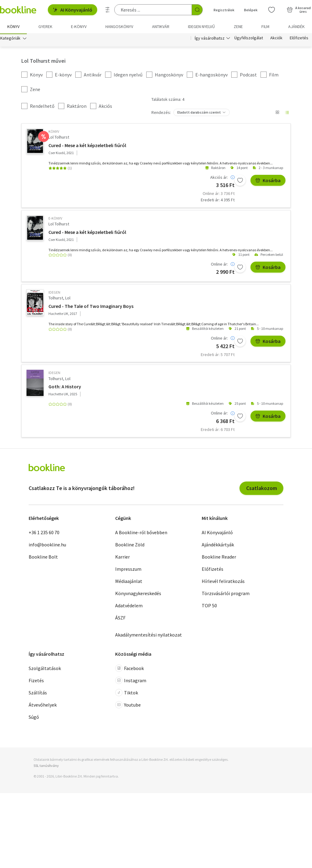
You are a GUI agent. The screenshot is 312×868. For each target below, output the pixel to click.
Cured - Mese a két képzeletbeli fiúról (87, 146)
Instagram (131, 681)
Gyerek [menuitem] (45, 26)
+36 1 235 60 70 (44, 533)
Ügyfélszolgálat (249, 39)
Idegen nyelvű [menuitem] (201, 26)
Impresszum (128, 570)
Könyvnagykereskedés (138, 594)
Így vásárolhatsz (210, 39)
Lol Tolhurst (59, 138)
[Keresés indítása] (197, 10)
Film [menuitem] (265, 26)
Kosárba (268, 181)
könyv (54, 132)
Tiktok (127, 693)
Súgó (34, 718)
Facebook (129, 669)
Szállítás (38, 693)
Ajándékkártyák (218, 545)
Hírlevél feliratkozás (223, 582)
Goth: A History (65, 387)
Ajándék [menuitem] (296, 26)
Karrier (122, 558)
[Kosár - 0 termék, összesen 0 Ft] (299, 10)
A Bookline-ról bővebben (141, 533)
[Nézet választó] (277, 113)
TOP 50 (209, 606)
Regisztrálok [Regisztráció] (224, 10)
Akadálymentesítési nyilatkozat (149, 636)
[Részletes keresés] (108, 10)
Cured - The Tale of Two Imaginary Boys (91, 307)
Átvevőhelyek (43, 706)
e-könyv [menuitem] (79, 26)
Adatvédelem (129, 606)
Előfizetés (299, 39)
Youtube (128, 706)
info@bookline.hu (47, 545)
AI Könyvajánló (73, 10)
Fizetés (36, 681)
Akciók (276, 39)
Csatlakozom (262, 489)
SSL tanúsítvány (46, 766)
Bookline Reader (219, 558)
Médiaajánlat (129, 582)
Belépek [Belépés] (251, 10)
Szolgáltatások (45, 669)
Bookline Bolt (43, 558)
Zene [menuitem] (238, 26)
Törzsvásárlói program (226, 594)
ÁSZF (120, 619)
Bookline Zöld (130, 545)
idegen (54, 293)
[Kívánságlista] (271, 10)
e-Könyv (55, 219)
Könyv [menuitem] (13, 26)
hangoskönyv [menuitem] (119, 26)
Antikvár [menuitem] (161, 26)
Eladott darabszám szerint (199, 113)
